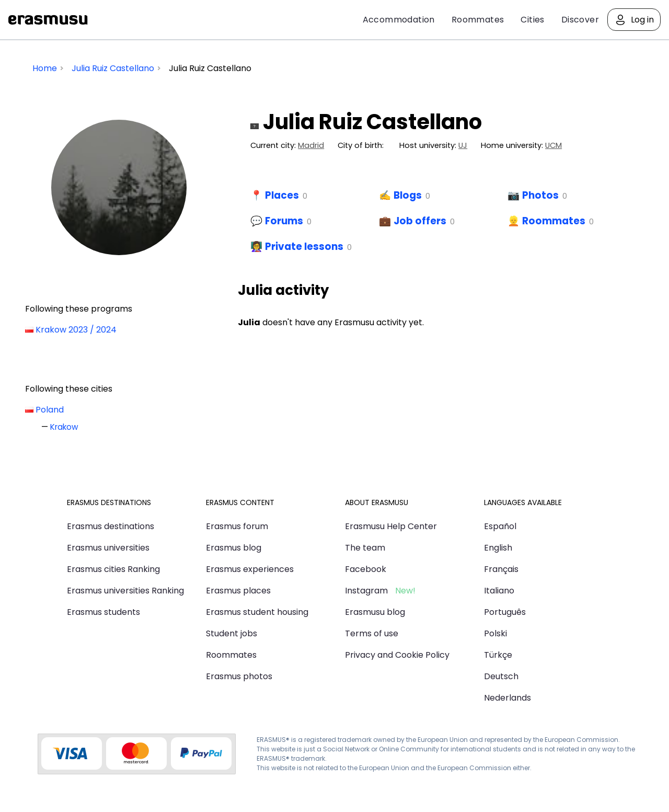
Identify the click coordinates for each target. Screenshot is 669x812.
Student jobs (232, 633)
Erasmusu (48, 20)
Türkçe (498, 655)
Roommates (478, 20)
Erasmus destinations (111, 526)
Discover (580, 20)
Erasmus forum (237, 526)
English (498, 548)
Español (500, 526)
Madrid (311, 145)
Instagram (366, 591)
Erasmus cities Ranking (113, 569)
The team (365, 548)
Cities (532, 20)
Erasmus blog (234, 548)
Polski (495, 633)
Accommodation (399, 20)
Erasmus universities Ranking (125, 591)
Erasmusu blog (375, 612)
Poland (50, 410)
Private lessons (304, 247)
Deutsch (501, 676)
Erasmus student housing (257, 612)
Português (505, 612)
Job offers (420, 221)
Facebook (366, 569)
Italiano (499, 591)
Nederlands (507, 698)
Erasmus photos (239, 676)
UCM (553, 145)
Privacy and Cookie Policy (397, 655)
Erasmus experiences (250, 569)
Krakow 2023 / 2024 (76, 330)
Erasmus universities (108, 548)
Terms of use (372, 633)
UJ (463, 145)
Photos (540, 195)
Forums (284, 221)
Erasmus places (238, 591)
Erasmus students (103, 612)
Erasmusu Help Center (391, 526)
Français (501, 569)
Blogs (408, 195)
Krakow (64, 427)
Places (282, 195)
